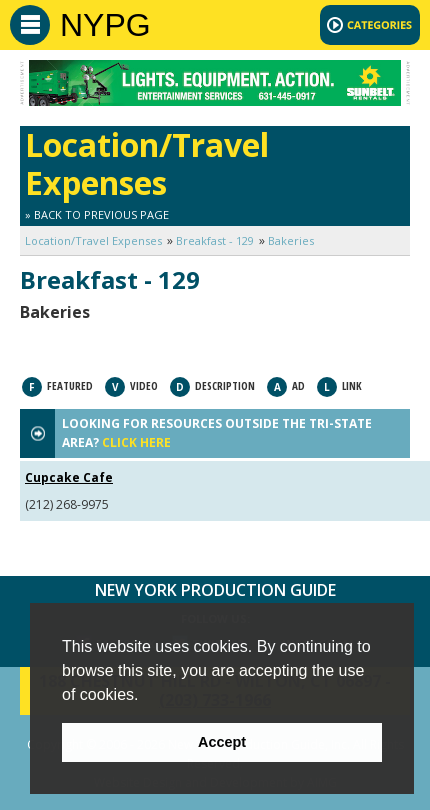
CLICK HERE (136, 442)
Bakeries (291, 240)
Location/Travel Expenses (93, 240)
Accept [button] (222, 742)
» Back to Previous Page (97, 214)
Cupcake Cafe (69, 477)
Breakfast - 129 (215, 240)
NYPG (105, 25)
